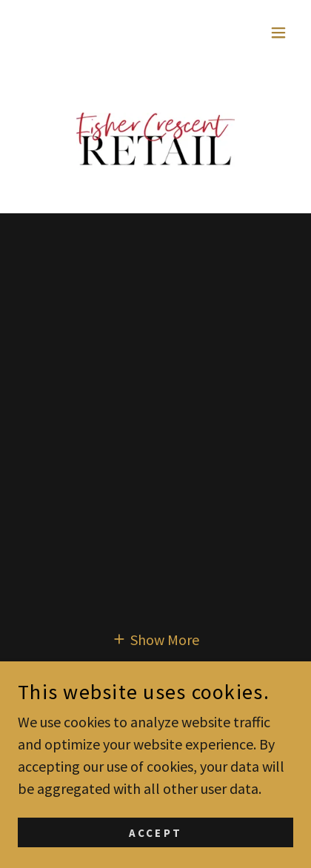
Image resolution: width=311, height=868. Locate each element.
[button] (278, 33)
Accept (155, 833)
